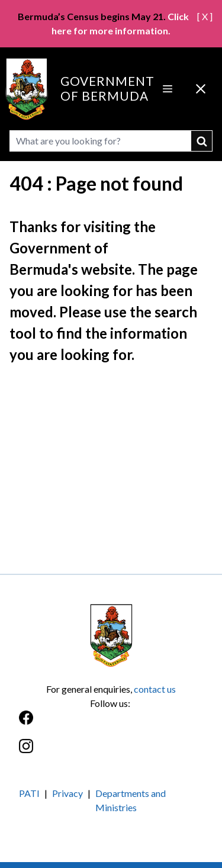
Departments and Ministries (131, 800)
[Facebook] (111, 724)
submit (202, 141)
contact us (155, 689)
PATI (29, 793)
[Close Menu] (201, 89)
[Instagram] (111, 752)
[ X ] (205, 16)
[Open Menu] (168, 89)
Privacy (67, 793)
